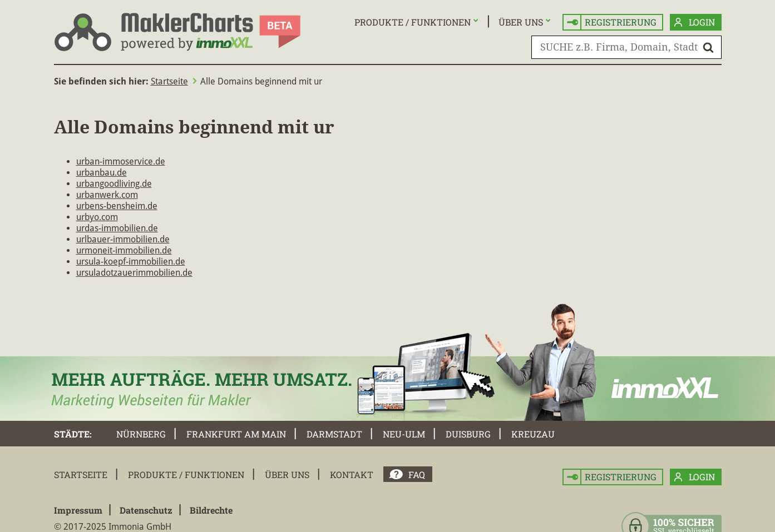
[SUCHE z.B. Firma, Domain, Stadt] (626, 47)
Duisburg (468, 434)
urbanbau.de (102, 173)
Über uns (521, 22)
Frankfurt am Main (236, 434)
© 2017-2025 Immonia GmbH (113, 527)
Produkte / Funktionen (413, 22)
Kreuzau (533, 434)
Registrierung (612, 23)
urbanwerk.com (107, 195)
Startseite (169, 81)
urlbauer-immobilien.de (123, 239)
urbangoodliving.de (114, 184)
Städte (72, 434)
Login (695, 23)
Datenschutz (146, 510)
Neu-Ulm (404, 434)
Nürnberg (141, 434)
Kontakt (352, 474)
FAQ (417, 474)
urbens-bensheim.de (117, 206)
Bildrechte (211, 510)
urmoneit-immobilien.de (124, 250)
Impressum (78, 510)
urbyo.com (97, 217)
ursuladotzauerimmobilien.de (134, 273)
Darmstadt (334, 434)
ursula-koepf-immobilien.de (131, 262)
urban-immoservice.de (121, 161)
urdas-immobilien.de (117, 228)
